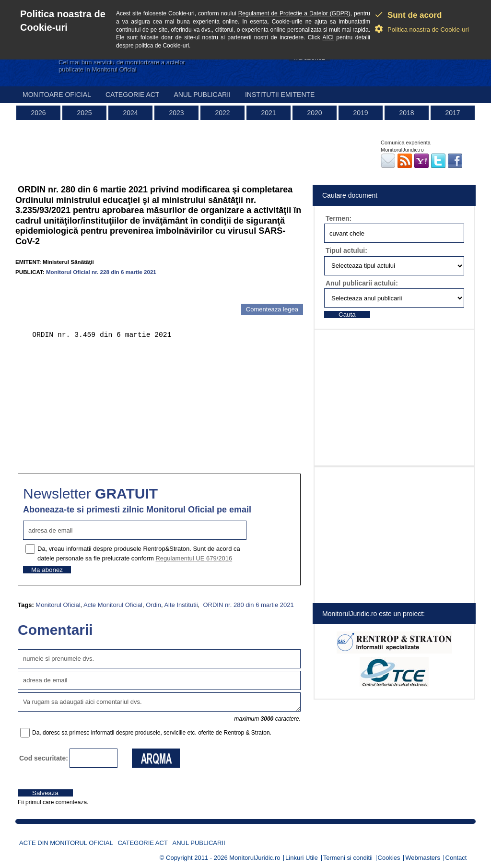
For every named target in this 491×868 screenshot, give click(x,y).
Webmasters (423, 858)
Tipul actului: (346, 250)
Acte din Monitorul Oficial (66, 843)
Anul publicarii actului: (362, 283)
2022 (222, 113)
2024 (130, 113)
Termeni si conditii (348, 858)
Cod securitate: (44, 758)
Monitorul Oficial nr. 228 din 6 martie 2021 (101, 272)
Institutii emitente (280, 95)
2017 (452, 113)
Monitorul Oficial (58, 605)
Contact (456, 858)
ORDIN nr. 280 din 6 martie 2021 (248, 605)
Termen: (339, 218)
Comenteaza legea (272, 309)
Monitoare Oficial (57, 95)
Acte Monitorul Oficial (113, 605)
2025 (84, 113)
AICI (328, 37)
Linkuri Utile (302, 858)
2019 (360, 113)
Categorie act (133, 95)
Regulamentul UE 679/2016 (194, 558)
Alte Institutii (181, 605)
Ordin (153, 605)
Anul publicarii (202, 95)
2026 (38, 113)
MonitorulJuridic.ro (255, 858)
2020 (314, 113)
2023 (176, 113)
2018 (406, 113)
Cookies (389, 858)
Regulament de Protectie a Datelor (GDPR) (294, 13)
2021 (268, 113)
